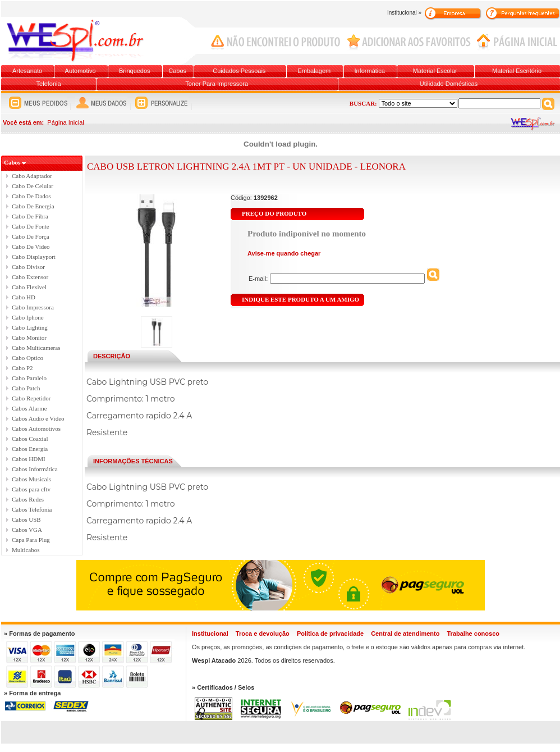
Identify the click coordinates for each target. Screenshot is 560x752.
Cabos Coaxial (30, 439)
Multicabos (26, 550)
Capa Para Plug (31, 540)
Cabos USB (26, 519)
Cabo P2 (22, 368)
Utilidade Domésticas (449, 84)
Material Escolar (435, 71)
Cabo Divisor (28, 267)
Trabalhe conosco (473, 633)
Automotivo (81, 71)
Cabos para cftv (31, 489)
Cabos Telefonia (32, 509)
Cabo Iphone (28, 317)
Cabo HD (24, 297)
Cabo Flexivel (29, 287)
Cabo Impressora (33, 307)
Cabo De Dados (31, 196)
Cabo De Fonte (31, 226)
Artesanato (27, 71)
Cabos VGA (27, 530)
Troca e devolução (263, 633)
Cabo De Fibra (30, 216)
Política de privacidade (330, 633)
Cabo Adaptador (32, 176)
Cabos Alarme (29, 408)
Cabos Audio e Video (38, 418)
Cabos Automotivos (36, 429)
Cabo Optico (27, 358)
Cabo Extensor (30, 277)
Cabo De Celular (33, 186)
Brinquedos (135, 71)
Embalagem (315, 71)
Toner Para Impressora (217, 84)
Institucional (210, 633)
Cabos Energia (30, 449)
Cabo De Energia (33, 206)
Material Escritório (517, 71)
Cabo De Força (31, 236)
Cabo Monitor (29, 338)
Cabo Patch (26, 388)
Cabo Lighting (30, 327)
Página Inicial (65, 122)
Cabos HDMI (29, 459)
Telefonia (49, 84)
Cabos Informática (35, 469)
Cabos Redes (28, 499)
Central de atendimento (405, 633)
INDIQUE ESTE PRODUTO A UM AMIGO (300, 299)
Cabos (177, 71)
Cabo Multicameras (36, 348)
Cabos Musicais (31, 479)
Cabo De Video (31, 247)
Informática (370, 71)
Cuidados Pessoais (239, 71)
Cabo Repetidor (31, 398)
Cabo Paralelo (29, 378)
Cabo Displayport (34, 257)
